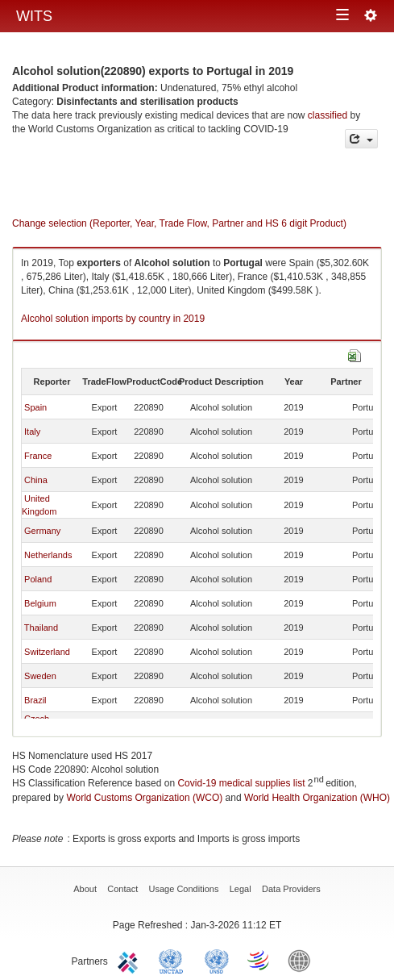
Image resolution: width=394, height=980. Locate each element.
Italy (32, 432)
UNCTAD (174, 960)
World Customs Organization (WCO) (144, 798)
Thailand (41, 628)
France (38, 456)
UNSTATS (217, 960)
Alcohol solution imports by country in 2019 (113, 319)
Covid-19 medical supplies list (241, 783)
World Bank (303, 960)
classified (328, 115)
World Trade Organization (259, 960)
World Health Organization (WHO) (317, 798)
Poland (38, 579)
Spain (35, 407)
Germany (42, 531)
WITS (34, 16)
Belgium (40, 603)
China (36, 480)
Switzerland (47, 652)
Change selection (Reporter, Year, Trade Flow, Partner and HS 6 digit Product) (179, 223)
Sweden (40, 676)
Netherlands (48, 555)
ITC (131, 960)
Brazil (35, 700)
